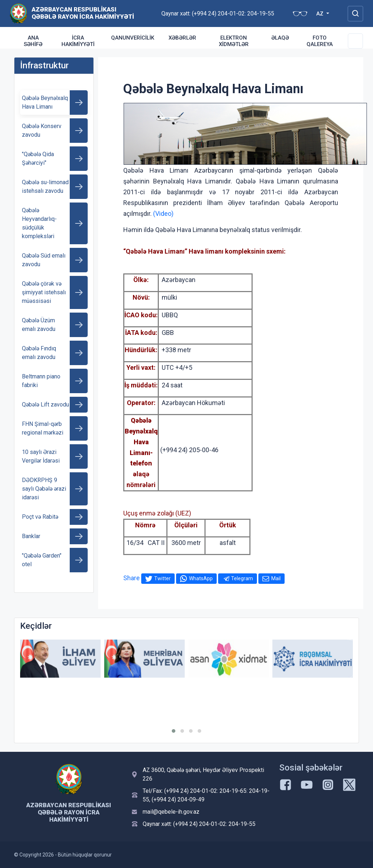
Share (132, 578)
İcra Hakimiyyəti (78, 41)
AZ (321, 14)
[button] (174, 731)
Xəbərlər (182, 38)
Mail (276, 578)
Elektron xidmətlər (234, 41)
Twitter (162, 578)
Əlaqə (280, 38)
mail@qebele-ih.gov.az (171, 812)
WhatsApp (201, 578)
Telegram (242, 578)
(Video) (163, 213)
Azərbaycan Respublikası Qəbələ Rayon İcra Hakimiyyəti (83, 13)
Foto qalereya (320, 41)
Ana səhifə (33, 41)
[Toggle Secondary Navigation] (355, 41)
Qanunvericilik (133, 38)
